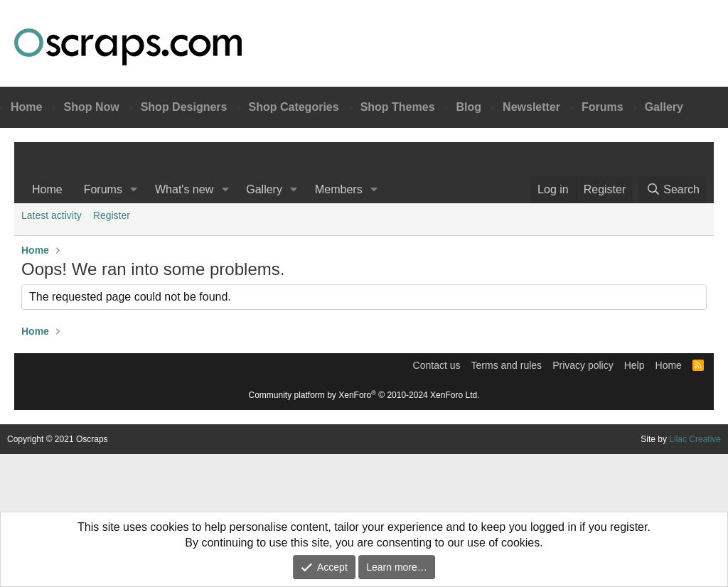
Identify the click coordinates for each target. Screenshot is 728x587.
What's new (184, 189)
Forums (603, 107)
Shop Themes (398, 107)
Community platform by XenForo (364, 395)
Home (26, 107)
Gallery (664, 107)
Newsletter (531, 107)
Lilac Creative (695, 439)
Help (635, 365)
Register (112, 215)
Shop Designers (184, 107)
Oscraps (128, 47)
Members (339, 189)
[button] (134, 190)
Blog (469, 107)
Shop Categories (293, 107)
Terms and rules (507, 365)
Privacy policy (583, 365)
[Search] (673, 190)
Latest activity (52, 215)
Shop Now (91, 107)
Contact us (437, 365)
